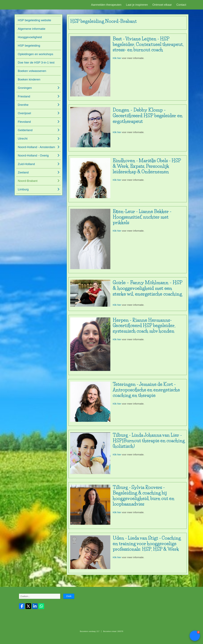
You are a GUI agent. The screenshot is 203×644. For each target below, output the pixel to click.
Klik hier (117, 58)
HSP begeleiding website (35, 20)
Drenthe (23, 105)
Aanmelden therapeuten (106, 5)
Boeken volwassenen (32, 71)
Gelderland (25, 130)
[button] (195, 636)
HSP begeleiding (29, 46)
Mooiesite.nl (108, 639)
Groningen (25, 88)
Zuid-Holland (26, 164)
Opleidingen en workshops (36, 54)
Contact (181, 5)
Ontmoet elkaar (162, 5)
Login (100, 639)
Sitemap (94, 639)
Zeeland (23, 172)
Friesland (24, 96)
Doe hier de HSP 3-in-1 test (36, 62)
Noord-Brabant (28, 181)
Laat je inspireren (137, 5)
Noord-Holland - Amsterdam (36, 147)
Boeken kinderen (29, 79)
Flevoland (24, 122)
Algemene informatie (32, 29)
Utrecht (23, 139)
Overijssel (24, 113)
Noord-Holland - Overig (33, 155)
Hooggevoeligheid (30, 37)
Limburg (23, 189)
